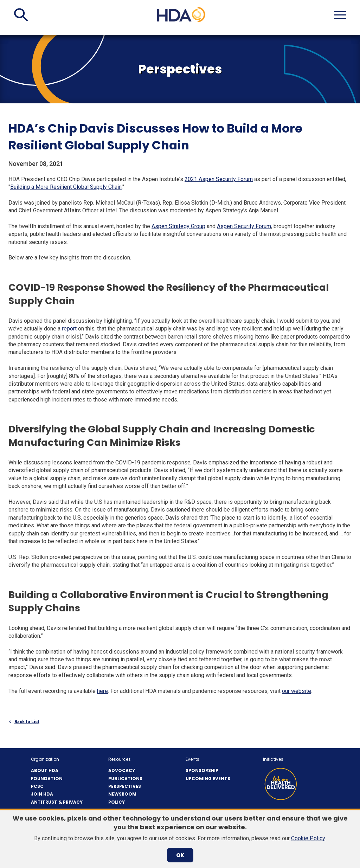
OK (180, 855)
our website (297, 691)
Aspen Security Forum (244, 226)
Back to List (27, 722)
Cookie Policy (308, 838)
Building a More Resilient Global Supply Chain (66, 187)
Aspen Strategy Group (178, 226)
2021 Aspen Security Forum (219, 179)
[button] (21, 15)
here (102, 691)
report (69, 329)
